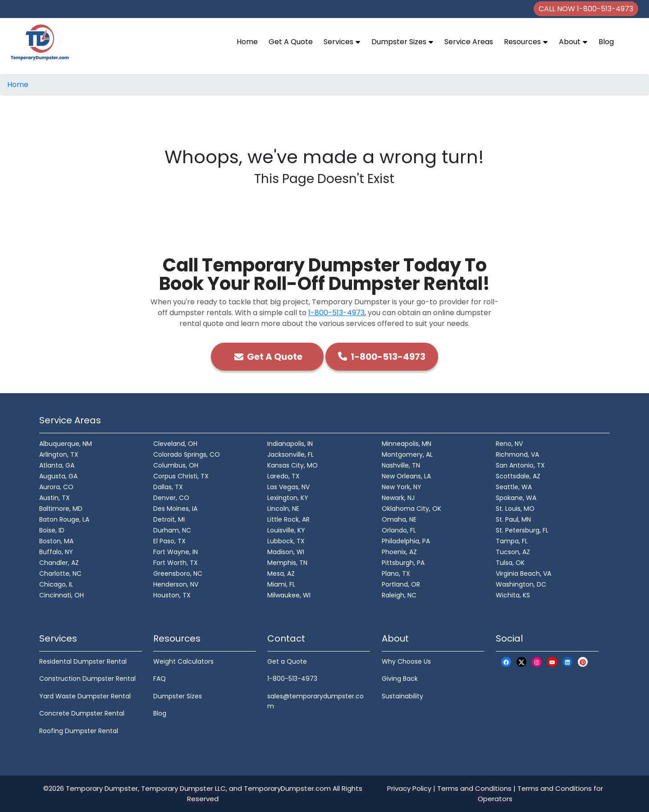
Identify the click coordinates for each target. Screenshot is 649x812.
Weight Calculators (183, 661)
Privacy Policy (409, 788)
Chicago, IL (56, 584)
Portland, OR (401, 584)
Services (342, 42)
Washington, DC (521, 584)
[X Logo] (521, 662)
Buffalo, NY (56, 552)
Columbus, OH (176, 465)
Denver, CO (171, 498)
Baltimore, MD (61, 509)
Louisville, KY (286, 530)
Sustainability (402, 696)
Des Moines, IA (175, 509)
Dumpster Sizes (402, 42)
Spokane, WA (516, 498)
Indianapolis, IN (290, 444)
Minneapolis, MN (407, 444)
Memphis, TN (287, 563)
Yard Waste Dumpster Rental (85, 696)
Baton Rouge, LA (64, 519)
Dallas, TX (168, 487)
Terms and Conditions (474, 788)
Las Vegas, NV (288, 487)
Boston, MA (56, 541)
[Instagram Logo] (537, 662)
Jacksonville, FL (290, 454)
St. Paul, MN (513, 519)
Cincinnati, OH (62, 595)
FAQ (160, 679)
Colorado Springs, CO (187, 454)
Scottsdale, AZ (518, 476)
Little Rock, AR (288, 519)
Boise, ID (52, 530)
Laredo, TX (283, 476)
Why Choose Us (406, 661)
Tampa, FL (512, 541)
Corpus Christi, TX (181, 476)
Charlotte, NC (60, 573)
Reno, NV (509, 444)
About (573, 42)
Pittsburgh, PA (403, 563)
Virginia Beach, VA (523, 573)
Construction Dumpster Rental (87, 679)
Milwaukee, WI (289, 595)
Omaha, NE (399, 519)
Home (247, 42)
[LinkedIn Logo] (567, 662)
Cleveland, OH (175, 444)
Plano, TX (396, 573)
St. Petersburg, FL (522, 530)
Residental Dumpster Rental (83, 661)
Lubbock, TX (286, 541)
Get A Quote (291, 42)
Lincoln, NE (283, 509)
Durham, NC (172, 530)
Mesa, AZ (281, 573)
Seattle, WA (514, 487)
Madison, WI (286, 552)
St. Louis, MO (515, 509)
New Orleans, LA (406, 476)
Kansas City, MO (293, 465)
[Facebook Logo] (506, 662)
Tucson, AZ (513, 552)
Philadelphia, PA (406, 541)
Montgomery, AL (407, 454)
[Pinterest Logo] (583, 662)
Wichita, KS (513, 595)
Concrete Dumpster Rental (82, 713)
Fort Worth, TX (176, 563)
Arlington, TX (59, 454)
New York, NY (402, 487)
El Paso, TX (169, 541)
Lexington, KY (288, 498)
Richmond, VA (517, 454)
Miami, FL (281, 584)
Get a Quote (287, 661)
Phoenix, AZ (399, 552)
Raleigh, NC (399, 595)
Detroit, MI (169, 519)
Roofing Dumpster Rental (79, 731)
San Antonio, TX (520, 465)
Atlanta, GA (57, 465)
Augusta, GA (58, 476)
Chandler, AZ (59, 563)
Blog (606, 42)
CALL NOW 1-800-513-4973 (586, 9)
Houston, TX (172, 595)
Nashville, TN (401, 465)
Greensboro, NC (178, 573)
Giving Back (400, 679)
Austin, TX (55, 498)
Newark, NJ (398, 498)
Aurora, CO (56, 487)
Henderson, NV (176, 584)
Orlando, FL (399, 530)
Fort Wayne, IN (176, 552)
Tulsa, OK (510, 563)
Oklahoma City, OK (411, 509)
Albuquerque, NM (66, 444)
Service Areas (469, 42)
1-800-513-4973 (336, 313)
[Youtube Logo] (552, 662)
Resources (526, 42)
